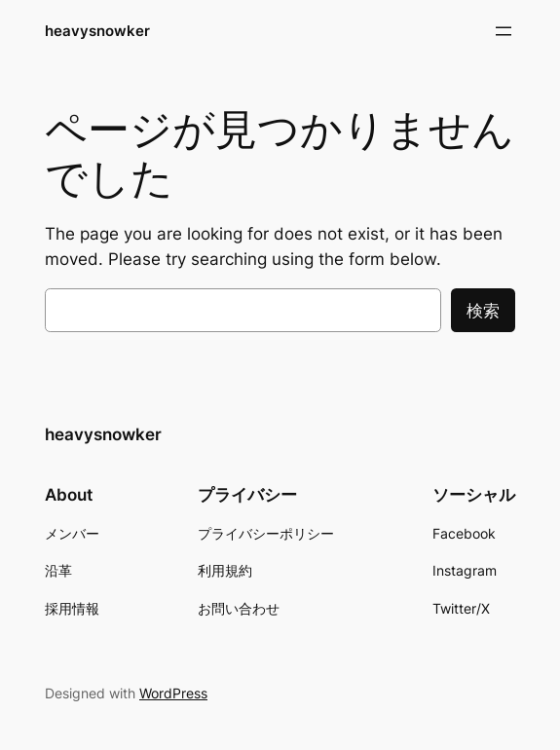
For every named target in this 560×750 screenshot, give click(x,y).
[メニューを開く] (504, 31)
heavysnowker (97, 31)
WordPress (173, 693)
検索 (483, 311)
